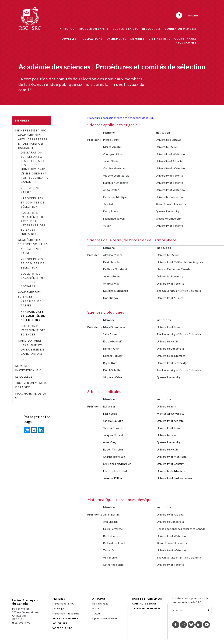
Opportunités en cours (105, 618)
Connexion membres (181, 29)
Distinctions (160, 39)
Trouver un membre (146, 609)
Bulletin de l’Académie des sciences (33, 330)
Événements (116, 39)
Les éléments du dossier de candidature (33, 349)
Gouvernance (185, 39)
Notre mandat (100, 604)
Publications (92, 39)
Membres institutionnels (66, 614)
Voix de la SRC (62, 628)
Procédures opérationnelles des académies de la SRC (121, 118)
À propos (67, 29)
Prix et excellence (65, 618)
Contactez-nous (144, 604)
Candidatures (30, 341)
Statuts (96, 614)
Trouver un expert (94, 29)
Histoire (97, 609)
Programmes (186, 43)
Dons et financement (147, 599)
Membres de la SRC (31, 130)
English (193, 16)
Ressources (152, 29)
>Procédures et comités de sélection (33, 202)
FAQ (24, 360)
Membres (138, 39)
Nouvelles (68, 39)
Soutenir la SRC (125, 29)
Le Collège (24, 377)
